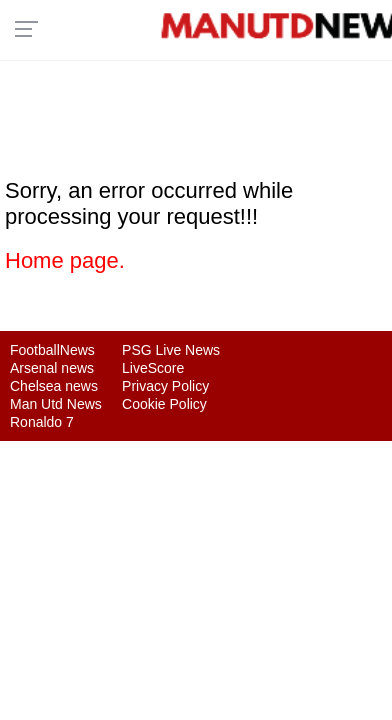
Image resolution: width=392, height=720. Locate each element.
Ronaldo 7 (42, 422)
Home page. (65, 260)
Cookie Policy (164, 404)
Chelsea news (54, 386)
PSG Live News (171, 350)
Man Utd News (56, 404)
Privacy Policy (165, 386)
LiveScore (153, 368)
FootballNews (52, 350)
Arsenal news (52, 368)
